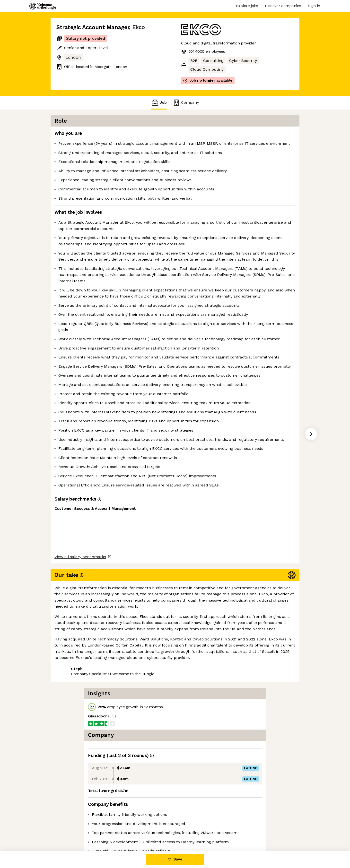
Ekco (139, 27)
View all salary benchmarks (80, 812)
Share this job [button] (70, 830)
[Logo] (43, 6)
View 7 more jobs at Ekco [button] (114, 830)
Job (159, 103)
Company (186, 103)
